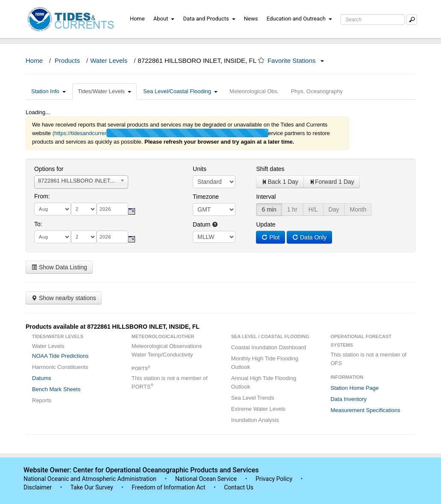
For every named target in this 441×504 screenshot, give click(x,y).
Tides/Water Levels (104, 91)
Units (200, 169)
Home (137, 19)
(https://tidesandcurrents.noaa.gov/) (96, 133)
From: (42, 196)
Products (67, 60)
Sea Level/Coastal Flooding (180, 91)
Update (266, 224)
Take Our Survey (92, 487)
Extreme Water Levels (258, 409)
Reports (42, 400)
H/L (313, 209)
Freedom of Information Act (168, 487)
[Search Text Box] (373, 19)
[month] (53, 209)
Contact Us (239, 487)
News (251, 19)
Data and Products (209, 19)
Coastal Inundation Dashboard (269, 347)
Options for (49, 169)
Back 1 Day (280, 182)
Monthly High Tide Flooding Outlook (265, 363)
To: (38, 224)
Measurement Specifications (365, 410)
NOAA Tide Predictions (60, 356)
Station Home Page (354, 388)
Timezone (206, 197)
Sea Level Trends (253, 398)
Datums (42, 378)
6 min (269, 209)
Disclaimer (38, 487)
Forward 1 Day (332, 182)
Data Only (309, 237)
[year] (112, 209)
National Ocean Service (206, 479)
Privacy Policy (274, 479)
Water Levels (109, 60)
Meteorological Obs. (254, 91)
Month (358, 209)
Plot (270, 237)
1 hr (292, 209)
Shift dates (270, 169)
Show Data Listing (59, 267)
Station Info (49, 91)
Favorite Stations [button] (296, 60)
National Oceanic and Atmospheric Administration (90, 479)
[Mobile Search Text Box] (412, 19)
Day (334, 209)
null (214, 237)
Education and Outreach (299, 19)
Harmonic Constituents (60, 367)
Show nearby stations (64, 298)
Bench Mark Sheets (56, 389)
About (164, 19)
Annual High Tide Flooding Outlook (264, 382)
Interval (266, 197)
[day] (84, 209)
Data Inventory (348, 399)
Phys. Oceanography (317, 91)
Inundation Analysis (255, 420)
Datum (205, 224)
